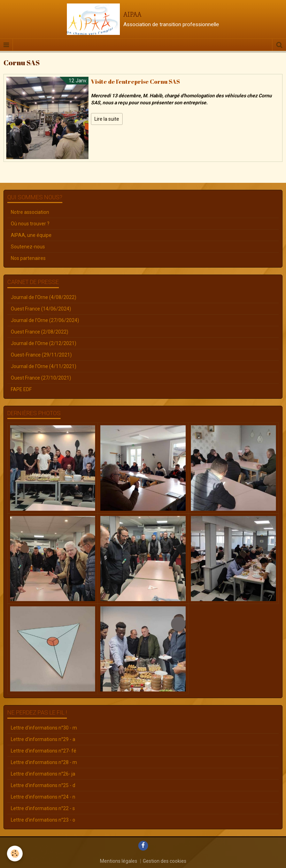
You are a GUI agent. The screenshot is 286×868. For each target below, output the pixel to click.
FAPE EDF (21, 389)
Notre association (30, 212)
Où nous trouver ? (30, 224)
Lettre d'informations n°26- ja (43, 774)
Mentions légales (119, 861)
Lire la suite (107, 119)
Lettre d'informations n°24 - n (43, 797)
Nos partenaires (28, 258)
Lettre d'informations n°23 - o (43, 820)
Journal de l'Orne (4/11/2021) (44, 366)
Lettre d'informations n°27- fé (44, 751)
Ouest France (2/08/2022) (40, 332)
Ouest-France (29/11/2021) (41, 355)
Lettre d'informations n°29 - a (43, 739)
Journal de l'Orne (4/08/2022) (44, 297)
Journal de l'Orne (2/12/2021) (44, 343)
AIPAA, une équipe (31, 235)
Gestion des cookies (165, 861)
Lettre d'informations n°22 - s (43, 808)
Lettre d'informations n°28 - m (44, 762)
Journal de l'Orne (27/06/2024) (45, 320)
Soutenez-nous (28, 247)
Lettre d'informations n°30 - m (44, 728)
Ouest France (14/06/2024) (41, 309)
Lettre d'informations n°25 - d (43, 785)
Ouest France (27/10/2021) (41, 378)
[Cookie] (15, 854)
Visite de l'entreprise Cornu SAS (136, 81)
